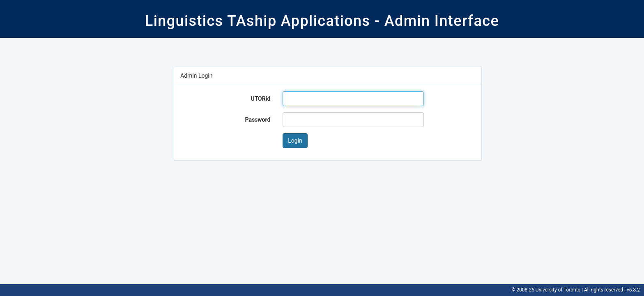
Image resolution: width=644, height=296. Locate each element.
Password (258, 120)
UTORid (260, 99)
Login (295, 141)
